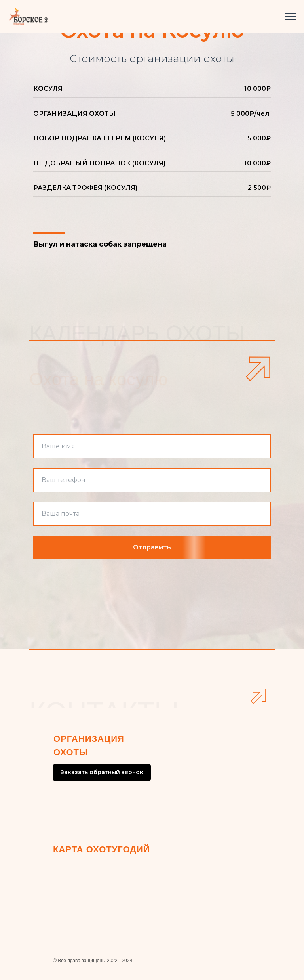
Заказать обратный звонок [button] (102, 772)
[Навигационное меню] (291, 17)
